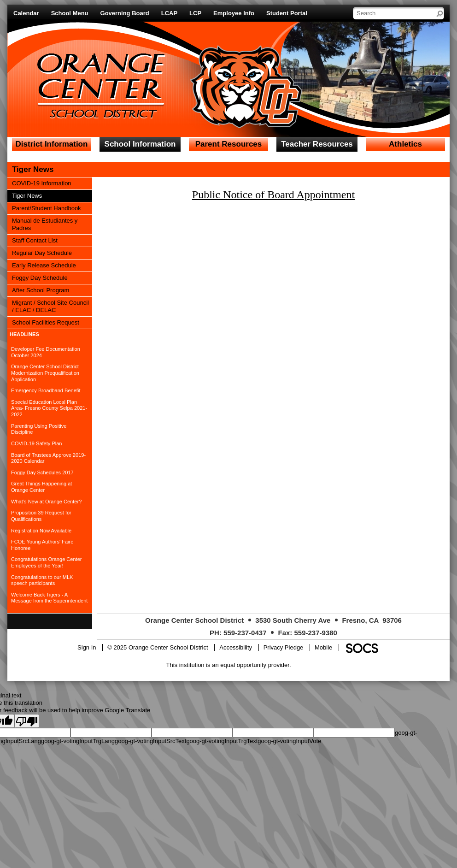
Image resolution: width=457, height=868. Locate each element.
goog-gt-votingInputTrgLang (78, 741)
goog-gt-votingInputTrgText (222, 741)
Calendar (26, 13)
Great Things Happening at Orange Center (41, 487)
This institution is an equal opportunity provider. (229, 665)
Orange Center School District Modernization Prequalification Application (45, 373)
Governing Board (125, 13)
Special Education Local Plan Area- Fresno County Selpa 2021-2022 (49, 408)
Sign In (87, 647)
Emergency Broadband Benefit (46, 390)
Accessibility (236, 647)
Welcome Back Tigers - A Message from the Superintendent (49, 598)
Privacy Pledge (284, 647)
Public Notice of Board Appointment (273, 195)
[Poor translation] (27, 721)
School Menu (70, 13)
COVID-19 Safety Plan (37, 443)
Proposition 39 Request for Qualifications (41, 516)
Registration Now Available (41, 531)
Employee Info (234, 13)
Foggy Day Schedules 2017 (42, 472)
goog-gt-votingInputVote (289, 741)
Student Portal (287, 13)
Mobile (323, 647)
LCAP (169, 13)
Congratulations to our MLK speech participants (42, 580)
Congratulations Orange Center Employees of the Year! (47, 562)
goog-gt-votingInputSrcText (150, 741)
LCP (195, 13)
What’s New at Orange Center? (46, 502)
